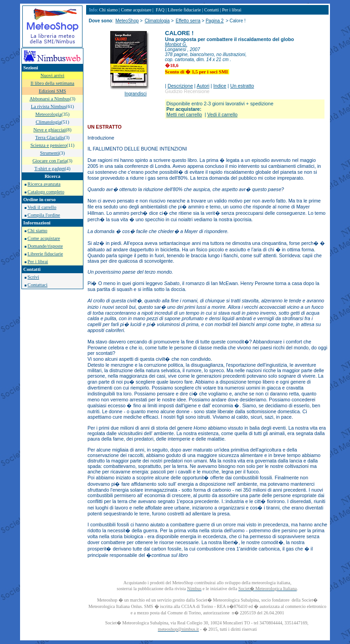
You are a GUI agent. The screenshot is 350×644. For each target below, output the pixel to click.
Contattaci (37, 285)
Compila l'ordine (44, 215)
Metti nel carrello (184, 114)
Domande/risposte (45, 246)
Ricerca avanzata (44, 184)
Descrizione (180, 86)
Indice (220, 86)
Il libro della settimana (52, 83)
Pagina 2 (214, 21)
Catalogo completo (46, 192)
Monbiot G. (176, 44)
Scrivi (33, 277)
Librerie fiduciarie (45, 254)
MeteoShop (127, 21)
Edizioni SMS (52, 91)
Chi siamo (37, 231)
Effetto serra (188, 21)
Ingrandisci (135, 94)
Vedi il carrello (42, 207)
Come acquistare (44, 238)
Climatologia (157, 21)
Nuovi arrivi (52, 75)
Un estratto (242, 86)
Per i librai (38, 262)
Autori (203, 86)
